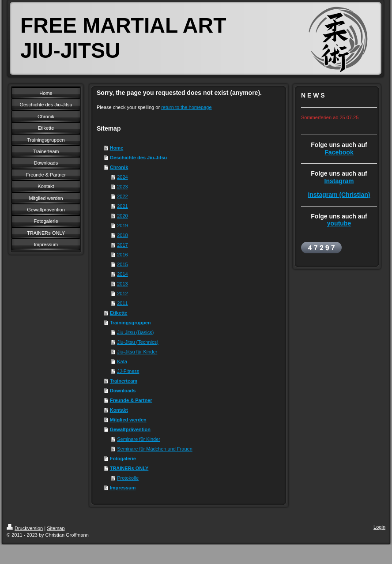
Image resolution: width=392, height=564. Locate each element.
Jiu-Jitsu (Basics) (135, 332)
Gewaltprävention (130, 429)
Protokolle (128, 478)
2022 (122, 196)
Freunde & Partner (131, 400)
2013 (122, 284)
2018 (122, 235)
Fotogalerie (123, 459)
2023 (122, 187)
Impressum (123, 488)
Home (117, 148)
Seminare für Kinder (139, 439)
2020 (122, 216)
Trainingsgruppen (130, 323)
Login (379, 527)
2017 (122, 245)
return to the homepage (186, 107)
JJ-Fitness (128, 371)
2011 (122, 303)
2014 (122, 274)
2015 (122, 264)
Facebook (339, 152)
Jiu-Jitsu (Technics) (138, 342)
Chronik (119, 167)
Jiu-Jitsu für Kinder (137, 352)
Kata (122, 361)
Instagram (339, 181)
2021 (122, 206)
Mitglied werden (128, 420)
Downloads (123, 391)
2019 (122, 226)
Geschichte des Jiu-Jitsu (139, 158)
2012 (122, 293)
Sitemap (56, 528)
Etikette (119, 313)
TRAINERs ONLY (129, 468)
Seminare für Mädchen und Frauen (155, 449)
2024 (122, 177)
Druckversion (25, 528)
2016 (122, 255)
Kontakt (119, 410)
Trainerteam (124, 381)
